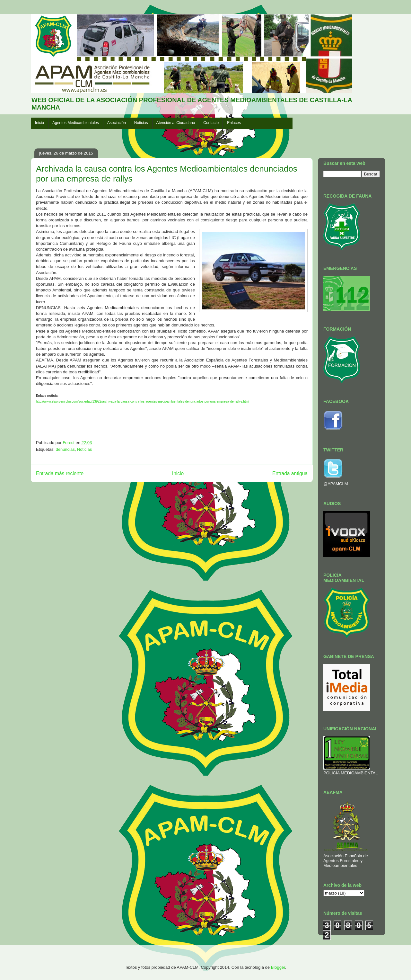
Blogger (278, 967)
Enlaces (234, 123)
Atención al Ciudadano (176, 123)
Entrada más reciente (60, 473)
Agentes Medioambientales (76, 123)
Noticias (141, 123)
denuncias (65, 449)
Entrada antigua (290, 473)
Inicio (39, 123)
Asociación (117, 123)
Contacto (211, 123)
